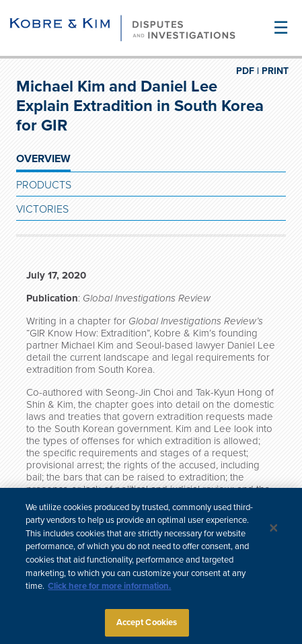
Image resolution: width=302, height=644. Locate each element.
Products (44, 185)
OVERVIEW (43, 159)
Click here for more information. (109, 589)
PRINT (275, 71)
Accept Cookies (147, 625)
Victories (42, 209)
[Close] (274, 530)
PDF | (248, 71)
